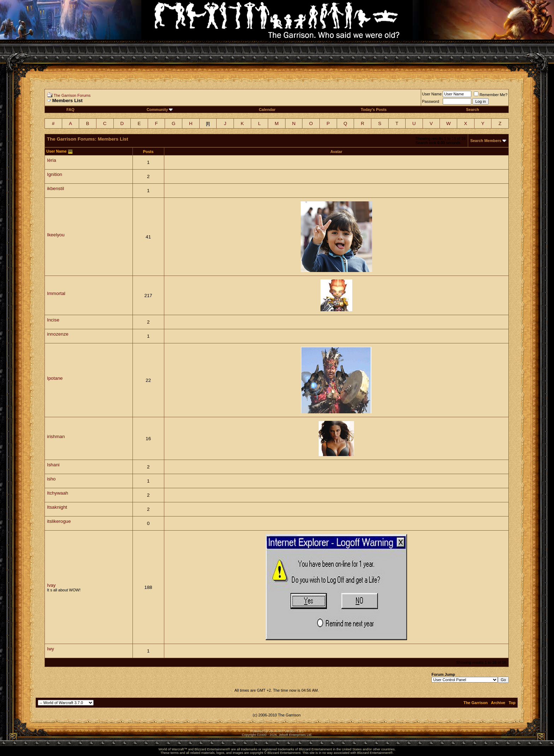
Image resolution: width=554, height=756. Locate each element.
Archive (498, 703)
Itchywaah (58, 493)
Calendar (267, 110)
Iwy (51, 649)
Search (473, 110)
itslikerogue (59, 521)
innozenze (58, 334)
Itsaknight (57, 507)
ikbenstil (55, 188)
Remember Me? (491, 95)
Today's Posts (374, 110)
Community (160, 110)
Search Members (486, 141)
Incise (53, 320)
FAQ (70, 110)
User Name (432, 94)
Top (512, 703)
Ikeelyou (56, 235)
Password (431, 101)
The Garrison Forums (72, 95)
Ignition (55, 174)
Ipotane (55, 378)
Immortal (56, 293)
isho (51, 479)
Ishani (53, 465)
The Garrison (476, 703)
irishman (56, 436)
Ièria (52, 160)
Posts (148, 152)
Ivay (51, 585)
